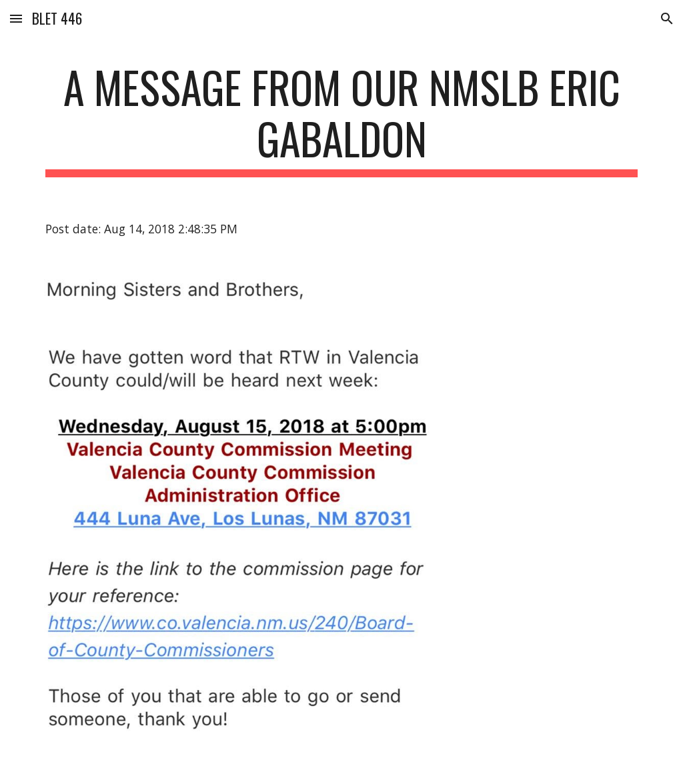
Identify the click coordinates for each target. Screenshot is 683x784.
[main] (342, 119)
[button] (16, 18)
